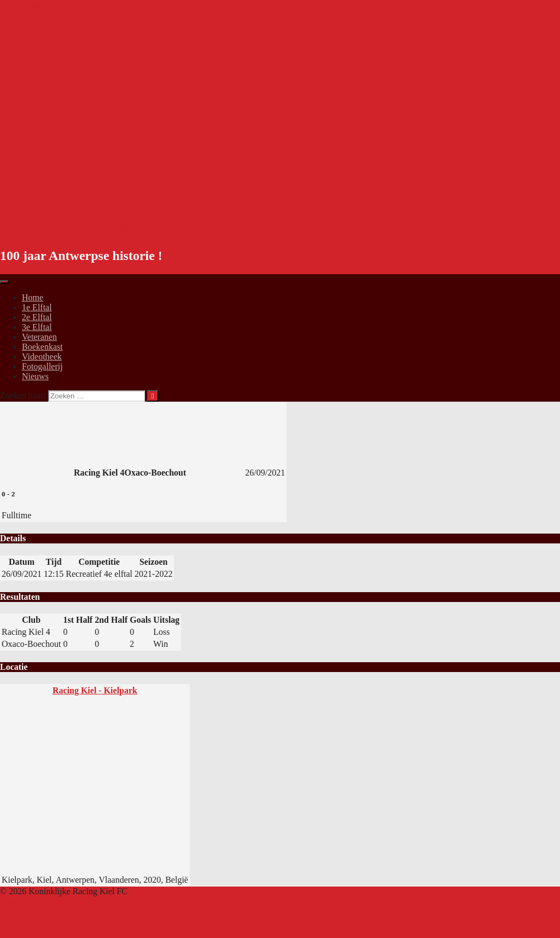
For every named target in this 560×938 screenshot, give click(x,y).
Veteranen (39, 337)
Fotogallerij (42, 366)
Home (33, 297)
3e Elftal (37, 327)
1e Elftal (37, 307)
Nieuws (35, 376)
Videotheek (42, 357)
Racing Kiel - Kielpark (95, 690)
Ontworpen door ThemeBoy (49, 901)
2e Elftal (37, 317)
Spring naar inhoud (34, 5)
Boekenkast (42, 347)
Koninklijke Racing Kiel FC (105, 226)
